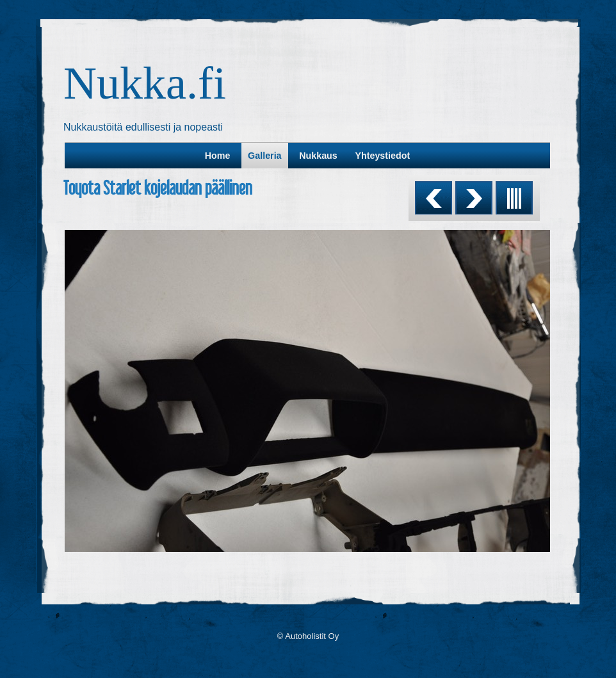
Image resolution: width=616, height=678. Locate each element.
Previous (434, 198)
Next (474, 198)
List (514, 198)
